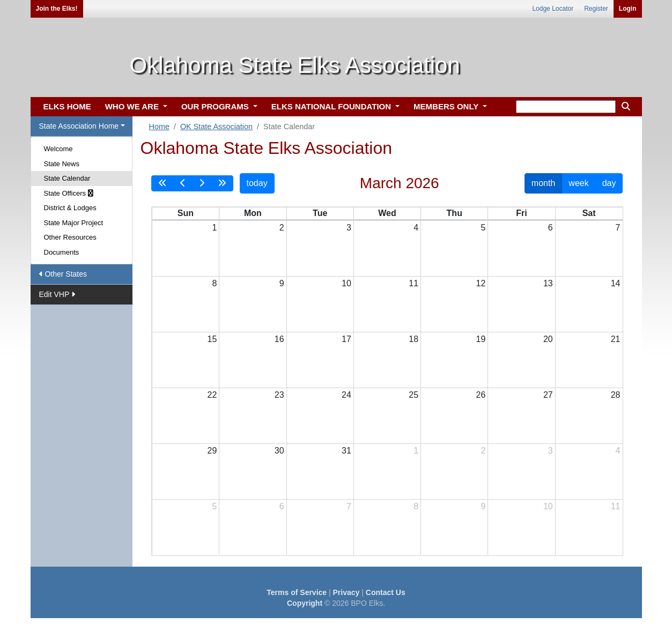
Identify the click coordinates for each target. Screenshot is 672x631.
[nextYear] (222, 183)
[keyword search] (566, 107)
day (609, 183)
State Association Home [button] (79, 126)
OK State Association (216, 127)
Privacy (346, 592)
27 (548, 395)
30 (279, 451)
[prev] (183, 183)
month (543, 183)
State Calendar (67, 178)
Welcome (58, 149)
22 (212, 395)
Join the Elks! (57, 9)
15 (212, 339)
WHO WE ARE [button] (133, 106)
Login (628, 9)
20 (548, 339)
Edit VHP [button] (57, 294)
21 (616, 339)
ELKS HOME (67, 106)
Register (596, 9)
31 (346, 451)
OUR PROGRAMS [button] (216, 106)
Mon (253, 213)
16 (279, 339)
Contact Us (386, 592)
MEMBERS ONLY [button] (447, 106)
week (578, 183)
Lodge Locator (553, 9)
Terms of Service (297, 592)
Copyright (305, 603)
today (257, 183)
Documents (62, 252)
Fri (521, 213)
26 (481, 395)
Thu (455, 213)
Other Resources (70, 237)
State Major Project (74, 223)
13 (548, 283)
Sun (186, 213)
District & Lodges (70, 208)
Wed (387, 213)
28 (616, 395)
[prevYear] (163, 183)
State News (62, 164)
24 (346, 395)
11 (413, 283)
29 (212, 451)
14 (616, 283)
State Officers (69, 193)
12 (481, 283)
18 (413, 339)
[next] (202, 183)
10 (346, 283)
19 (481, 339)
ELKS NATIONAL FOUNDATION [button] (333, 106)
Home (159, 127)
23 (279, 395)
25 (413, 395)
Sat (589, 213)
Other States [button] (63, 274)
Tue (320, 213)
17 (346, 339)
